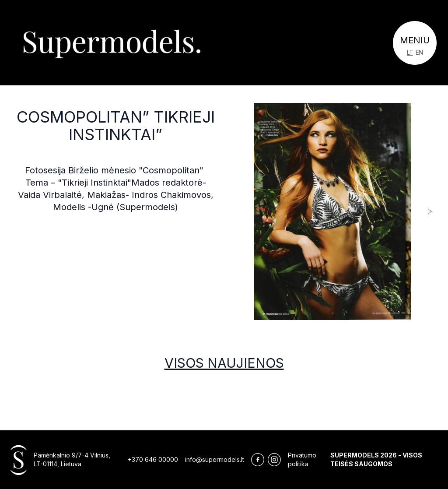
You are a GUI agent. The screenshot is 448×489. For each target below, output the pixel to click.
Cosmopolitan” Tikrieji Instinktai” (116, 126)
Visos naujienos (224, 363)
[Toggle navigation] (415, 43)
